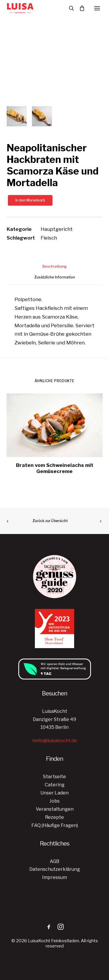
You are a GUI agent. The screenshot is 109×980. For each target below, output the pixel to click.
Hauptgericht (57, 229)
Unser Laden (54, 793)
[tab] (54, 269)
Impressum (54, 877)
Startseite (54, 777)
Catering (55, 785)
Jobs (54, 801)
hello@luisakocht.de (55, 741)
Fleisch (49, 238)
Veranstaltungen (55, 809)
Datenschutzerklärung (55, 869)
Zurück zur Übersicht (50, 521)
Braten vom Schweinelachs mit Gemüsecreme (55, 468)
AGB (54, 861)
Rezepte (54, 817)
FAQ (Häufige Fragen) (55, 825)
